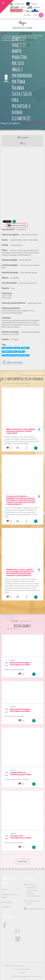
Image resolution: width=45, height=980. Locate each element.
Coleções (6, 907)
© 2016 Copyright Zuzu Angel (13, 966)
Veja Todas (23, 861)
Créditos (22, 973)
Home (4, 33)
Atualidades (7, 902)
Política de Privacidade (23, 969)
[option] (22, 176)
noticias (13, 660)
